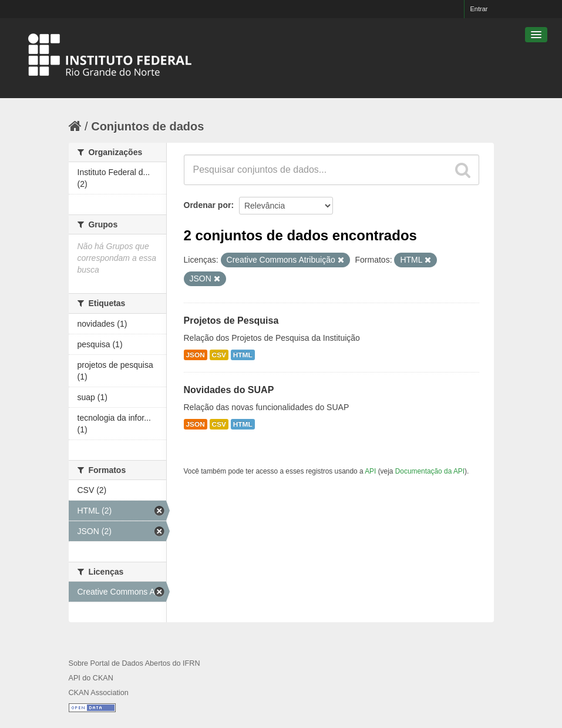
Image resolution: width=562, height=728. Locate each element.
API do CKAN (91, 678)
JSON (196, 355)
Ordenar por (208, 205)
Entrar (479, 9)
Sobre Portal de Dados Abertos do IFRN (134, 663)
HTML (243, 355)
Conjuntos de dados (147, 126)
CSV (219, 355)
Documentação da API (430, 471)
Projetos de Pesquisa (231, 321)
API (370, 471)
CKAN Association (99, 693)
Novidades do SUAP (229, 390)
